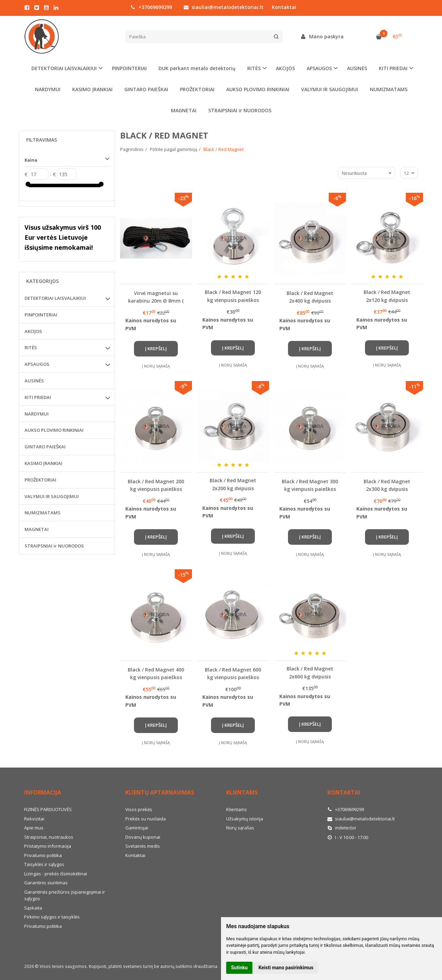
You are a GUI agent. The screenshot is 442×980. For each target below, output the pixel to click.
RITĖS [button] (254, 68)
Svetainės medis (143, 846)
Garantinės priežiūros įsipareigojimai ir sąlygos (65, 895)
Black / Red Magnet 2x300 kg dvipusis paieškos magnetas (387, 485)
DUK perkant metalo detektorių (197, 68)
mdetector (342, 828)
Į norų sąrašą (156, 366)
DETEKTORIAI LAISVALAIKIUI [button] (64, 68)
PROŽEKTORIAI (197, 89)
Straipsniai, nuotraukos (49, 837)
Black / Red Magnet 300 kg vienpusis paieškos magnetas (310, 485)
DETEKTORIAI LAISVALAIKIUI (55, 298)
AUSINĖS (357, 68)
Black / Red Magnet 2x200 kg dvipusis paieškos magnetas (233, 484)
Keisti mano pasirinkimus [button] (286, 968)
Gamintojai (137, 828)
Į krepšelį (156, 349)
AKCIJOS (285, 68)
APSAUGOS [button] (319, 68)
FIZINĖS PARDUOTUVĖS (48, 809)
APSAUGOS (37, 364)
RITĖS (31, 348)
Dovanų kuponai (143, 837)
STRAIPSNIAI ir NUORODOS (240, 110)
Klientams (242, 792)
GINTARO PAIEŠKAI (146, 89)
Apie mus (34, 828)
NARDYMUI (48, 89)
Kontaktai (284, 7)
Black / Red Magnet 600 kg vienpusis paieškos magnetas (233, 673)
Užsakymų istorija (245, 819)
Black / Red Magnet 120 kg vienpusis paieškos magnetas (233, 296)
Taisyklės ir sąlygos (44, 864)
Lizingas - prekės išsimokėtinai (56, 874)
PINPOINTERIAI (129, 68)
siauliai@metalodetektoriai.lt (224, 7)
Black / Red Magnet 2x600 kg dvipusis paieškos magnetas (310, 672)
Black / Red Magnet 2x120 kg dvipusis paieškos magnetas (387, 296)
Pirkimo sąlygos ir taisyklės (52, 917)
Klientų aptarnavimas (160, 792)
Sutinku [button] (239, 968)
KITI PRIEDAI (38, 397)
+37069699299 (151, 7)
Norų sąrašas (240, 828)
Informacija (43, 792)
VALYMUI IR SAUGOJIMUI (330, 89)
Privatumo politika (43, 855)
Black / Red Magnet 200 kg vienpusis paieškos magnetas (156, 485)
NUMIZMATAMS (389, 89)
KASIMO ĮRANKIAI (92, 89)
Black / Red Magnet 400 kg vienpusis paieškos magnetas (156, 673)
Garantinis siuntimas (46, 883)
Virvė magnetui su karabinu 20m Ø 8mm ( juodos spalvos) (156, 297)
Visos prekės (139, 809)
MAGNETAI (184, 110)
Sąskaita (33, 908)
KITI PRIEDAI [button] (393, 68)
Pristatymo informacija (48, 846)
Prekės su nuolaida (146, 819)
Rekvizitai (34, 819)
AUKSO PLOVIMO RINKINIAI (258, 89)
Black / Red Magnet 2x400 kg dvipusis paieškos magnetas (310, 297)
